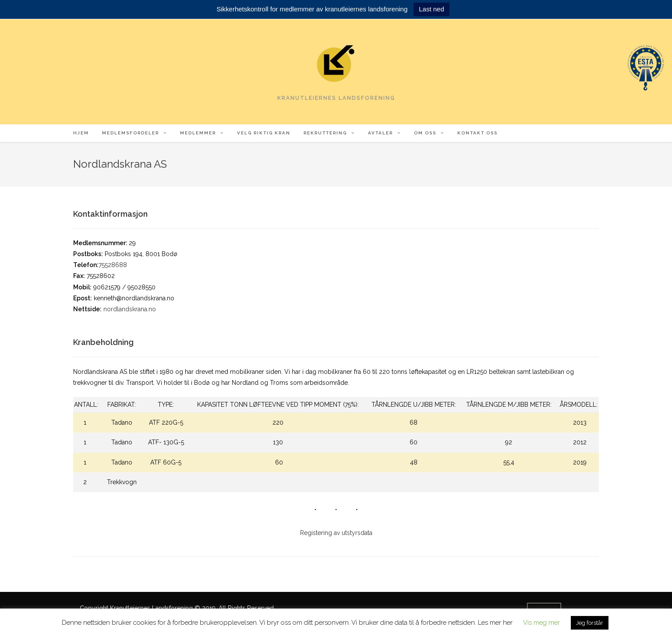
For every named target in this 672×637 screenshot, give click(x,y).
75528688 (113, 265)
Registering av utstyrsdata (336, 533)
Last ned (431, 9)
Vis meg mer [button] (541, 623)
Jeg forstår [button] (590, 623)
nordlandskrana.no (130, 309)
